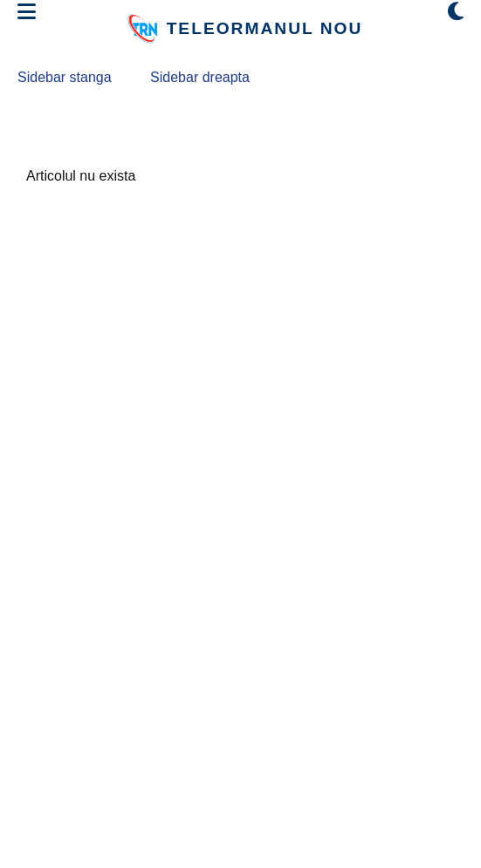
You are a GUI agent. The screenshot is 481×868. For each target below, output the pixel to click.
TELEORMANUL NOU (265, 28)
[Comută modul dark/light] (456, 12)
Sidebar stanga (65, 77)
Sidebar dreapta (200, 77)
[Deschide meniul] (27, 12)
